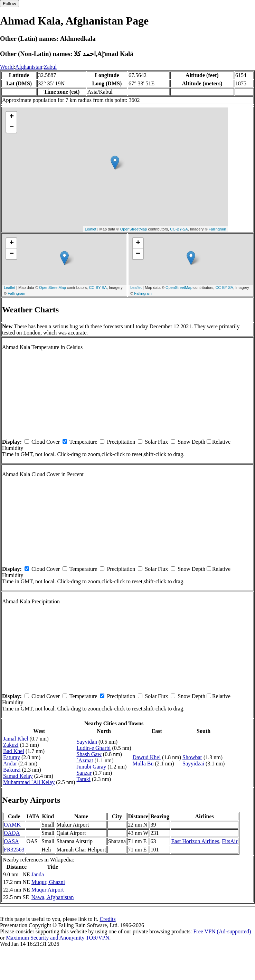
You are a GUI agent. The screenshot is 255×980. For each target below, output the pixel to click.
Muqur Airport (48, 890)
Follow (10, 4)
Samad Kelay (18, 776)
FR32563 (14, 850)
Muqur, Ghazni (48, 882)
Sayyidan (87, 742)
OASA (11, 841)
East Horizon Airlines (195, 841)
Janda (38, 874)
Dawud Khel (147, 757)
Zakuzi (11, 745)
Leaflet (91, 229)
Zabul (50, 67)
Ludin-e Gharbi (93, 748)
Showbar (192, 757)
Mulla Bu (143, 764)
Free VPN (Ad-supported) (222, 931)
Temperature (83, 442)
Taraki (83, 779)
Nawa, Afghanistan (53, 897)
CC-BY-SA (179, 229)
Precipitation (121, 442)
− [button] (12, 128)
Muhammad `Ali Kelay (29, 782)
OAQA (12, 833)
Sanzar (84, 773)
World (7, 67)
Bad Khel (14, 751)
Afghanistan (29, 67)
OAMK (12, 825)
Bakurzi (12, 770)
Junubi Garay (91, 767)
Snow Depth (191, 442)
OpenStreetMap (134, 229)
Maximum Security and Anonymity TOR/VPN (58, 938)
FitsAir (230, 841)
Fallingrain (218, 229)
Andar (10, 764)
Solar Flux (156, 442)
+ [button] (12, 117)
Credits (107, 919)
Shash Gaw (89, 754)
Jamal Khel (16, 739)
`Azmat (85, 760)
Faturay (12, 757)
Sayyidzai (193, 764)
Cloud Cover (46, 442)
